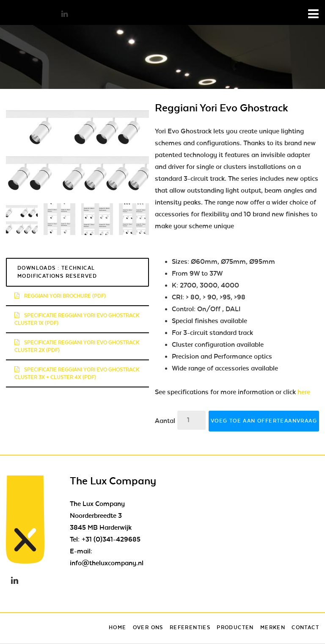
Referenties (190, 627)
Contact (305, 627)
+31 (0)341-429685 (111, 539)
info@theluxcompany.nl (107, 563)
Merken (273, 627)
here (304, 392)
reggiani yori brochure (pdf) (60, 296)
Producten (235, 627)
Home (118, 627)
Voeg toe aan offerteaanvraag (264, 421)
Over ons (148, 627)
